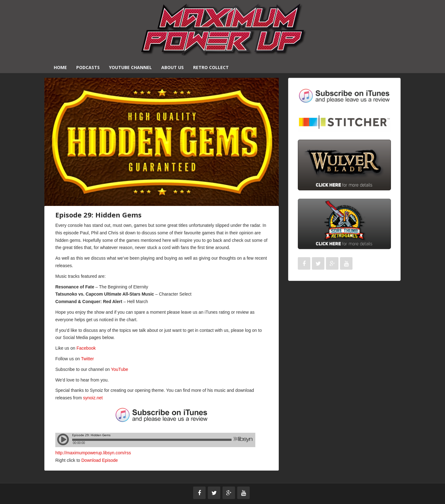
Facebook (86, 348)
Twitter (87, 359)
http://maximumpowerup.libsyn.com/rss (93, 453)
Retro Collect (211, 67)
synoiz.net (93, 398)
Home (60, 67)
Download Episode (100, 460)
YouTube (120, 369)
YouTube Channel (130, 67)
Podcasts (88, 67)
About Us (172, 67)
